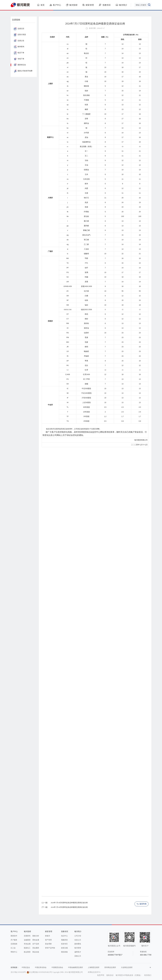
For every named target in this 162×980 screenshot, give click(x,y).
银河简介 (121, 5)
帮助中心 (14, 952)
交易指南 (14, 944)
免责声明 (101, 975)
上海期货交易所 (94, 967)
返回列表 (142, 904)
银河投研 (72, 5)
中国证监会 (26, 967)
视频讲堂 (64, 940)
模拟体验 (64, 952)
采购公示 (78, 956)
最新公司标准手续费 (23, 71)
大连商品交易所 (127, 967)
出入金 (13, 948)
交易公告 (19, 41)
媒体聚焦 (78, 944)
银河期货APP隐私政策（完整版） (129, 975)
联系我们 (148, 975)
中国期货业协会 (57, 967)
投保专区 (64, 944)
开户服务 (14, 940)
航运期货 (27, 952)
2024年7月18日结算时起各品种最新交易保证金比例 (69, 903)
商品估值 (36, 952)
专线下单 (19, 59)
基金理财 (48, 944)
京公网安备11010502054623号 (40, 972)
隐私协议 (110, 975)
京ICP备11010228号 (18, 972)
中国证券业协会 (41, 967)
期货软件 (14, 936)
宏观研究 (27, 936)
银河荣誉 (78, 948)
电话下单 (19, 53)
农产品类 (36, 944)
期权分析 (36, 936)
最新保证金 (20, 65)
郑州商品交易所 (110, 967)
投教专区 (105, 5)
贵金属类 (36, 948)
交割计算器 (20, 35)
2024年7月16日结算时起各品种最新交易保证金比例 (69, 907)
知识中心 (64, 936)
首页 (41, 5)
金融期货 (27, 940)
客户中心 (55, 5)
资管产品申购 (50, 948)
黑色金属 (36, 940)
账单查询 (19, 47)
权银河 (48, 936)
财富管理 (88, 5)
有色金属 (27, 944)
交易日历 (19, 29)
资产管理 (48, 940)
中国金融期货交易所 (75, 967)
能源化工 (27, 948)
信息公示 (78, 940)
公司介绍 (78, 936)
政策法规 (64, 948)
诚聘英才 (78, 952)
